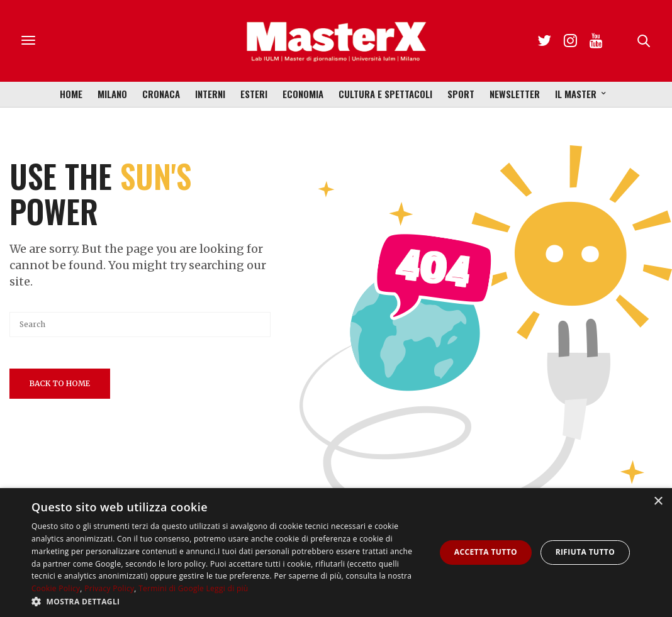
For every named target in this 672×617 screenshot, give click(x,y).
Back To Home (60, 383)
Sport (461, 94)
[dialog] (336, 553)
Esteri (254, 94)
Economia (303, 94)
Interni (210, 94)
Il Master (576, 94)
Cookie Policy (56, 588)
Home (71, 94)
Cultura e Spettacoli (385, 94)
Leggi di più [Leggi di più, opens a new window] (227, 588)
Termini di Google (171, 588)
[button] (227, 601)
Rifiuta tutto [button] (585, 552)
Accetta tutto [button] (486, 552)
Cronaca (161, 94)
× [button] (658, 502)
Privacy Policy (109, 588)
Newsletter (515, 94)
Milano (112, 94)
